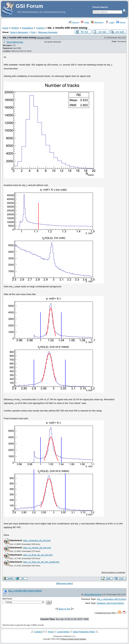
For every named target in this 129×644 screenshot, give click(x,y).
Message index (64, 583)
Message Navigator (48, 32)
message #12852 (44, 38)
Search (74, 23)
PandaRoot (27, 28)
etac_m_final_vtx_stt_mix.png (38, 555)
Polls (33, 32)
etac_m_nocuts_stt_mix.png (37, 548)
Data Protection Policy (84, 632)
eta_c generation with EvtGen (112, 599)
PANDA (15, 28)
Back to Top (64, 609)
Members (97, 23)
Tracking (40, 28)
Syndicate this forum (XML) (106, 613)
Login (110, 23)
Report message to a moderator (113, 572)
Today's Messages (19, 32)
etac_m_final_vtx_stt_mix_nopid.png (41, 562)
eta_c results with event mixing (19, 38)
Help (85, 23)
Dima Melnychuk (15, 42)
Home (121, 23)
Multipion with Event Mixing (110, 603)
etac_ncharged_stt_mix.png (37, 540)
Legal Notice (63, 632)
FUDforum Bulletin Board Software (73, 639)
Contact (38, 632)
